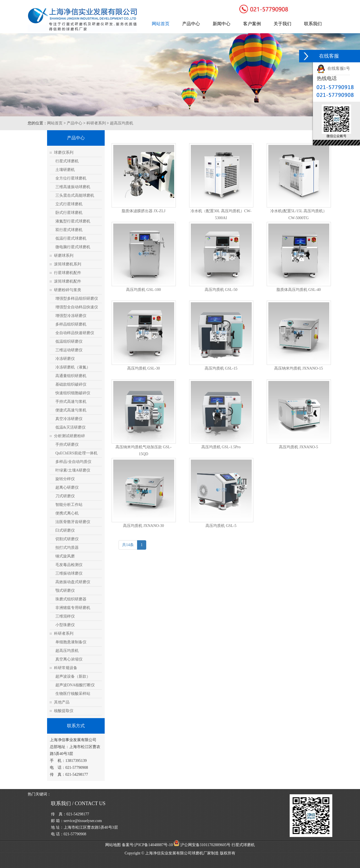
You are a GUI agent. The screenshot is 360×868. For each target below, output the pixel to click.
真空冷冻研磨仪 (69, 419)
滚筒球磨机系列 (68, 264)
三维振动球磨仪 (69, 573)
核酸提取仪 (64, 711)
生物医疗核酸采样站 (73, 694)
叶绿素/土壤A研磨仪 (73, 470)
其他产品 (62, 702)
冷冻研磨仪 (65, 359)
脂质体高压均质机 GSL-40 (299, 290)
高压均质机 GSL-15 (221, 368)
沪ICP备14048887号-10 (153, 845)
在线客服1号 (333, 68)
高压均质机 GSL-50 (221, 290)
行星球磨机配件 (68, 273)
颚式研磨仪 (65, 591)
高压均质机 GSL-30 (144, 368)
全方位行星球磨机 (71, 178)
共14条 (128, 545)
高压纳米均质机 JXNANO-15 (299, 368)
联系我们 (313, 24)
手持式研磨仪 (67, 445)
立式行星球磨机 (69, 204)
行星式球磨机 (67, 161)
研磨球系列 (64, 256)
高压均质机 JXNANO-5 (298, 447)
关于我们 (282, 24)
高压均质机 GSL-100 (143, 290)
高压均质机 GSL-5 (221, 526)
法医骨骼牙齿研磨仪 (73, 522)
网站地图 (113, 845)
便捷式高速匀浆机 (71, 410)
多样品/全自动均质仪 (73, 462)
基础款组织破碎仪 (71, 384)
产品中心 (191, 24)
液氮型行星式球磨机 (73, 221)
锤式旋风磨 (65, 556)
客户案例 (252, 24)
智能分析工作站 (69, 505)
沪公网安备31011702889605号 (202, 845)
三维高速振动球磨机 (73, 187)
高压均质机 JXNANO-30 (143, 526)
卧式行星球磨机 (69, 213)
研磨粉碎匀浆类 (68, 290)
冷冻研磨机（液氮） (73, 367)
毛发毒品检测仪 (69, 565)
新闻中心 (222, 24)
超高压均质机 (122, 123)
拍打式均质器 (67, 548)
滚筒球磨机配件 (68, 281)
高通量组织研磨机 (71, 376)
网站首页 (161, 24)
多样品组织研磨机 (71, 324)
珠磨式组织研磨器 (71, 599)
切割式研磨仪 (67, 539)
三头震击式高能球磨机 (75, 195)
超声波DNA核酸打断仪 (75, 685)
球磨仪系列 (64, 153)
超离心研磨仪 (67, 487)
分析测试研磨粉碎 (70, 436)
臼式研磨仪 (65, 530)
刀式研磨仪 (65, 496)
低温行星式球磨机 (71, 238)
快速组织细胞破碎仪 (73, 393)
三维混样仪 (65, 616)
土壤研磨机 (65, 170)
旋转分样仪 (65, 479)
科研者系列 (96, 123)
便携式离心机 (67, 513)
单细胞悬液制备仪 (71, 642)
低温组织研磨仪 (69, 341)
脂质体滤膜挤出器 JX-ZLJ (143, 211)
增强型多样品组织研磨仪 (77, 299)
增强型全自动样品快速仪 (77, 307)
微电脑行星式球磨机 (73, 247)
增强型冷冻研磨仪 (71, 316)
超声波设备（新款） (73, 676)
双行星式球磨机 (69, 230)
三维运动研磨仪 (69, 350)
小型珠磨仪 (65, 625)
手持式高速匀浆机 (71, 402)
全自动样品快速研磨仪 (75, 333)
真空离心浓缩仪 (69, 659)
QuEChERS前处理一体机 (76, 453)
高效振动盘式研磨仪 (73, 582)
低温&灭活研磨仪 (70, 427)
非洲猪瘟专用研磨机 (73, 608)
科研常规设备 (66, 668)
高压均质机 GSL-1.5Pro (221, 447)
